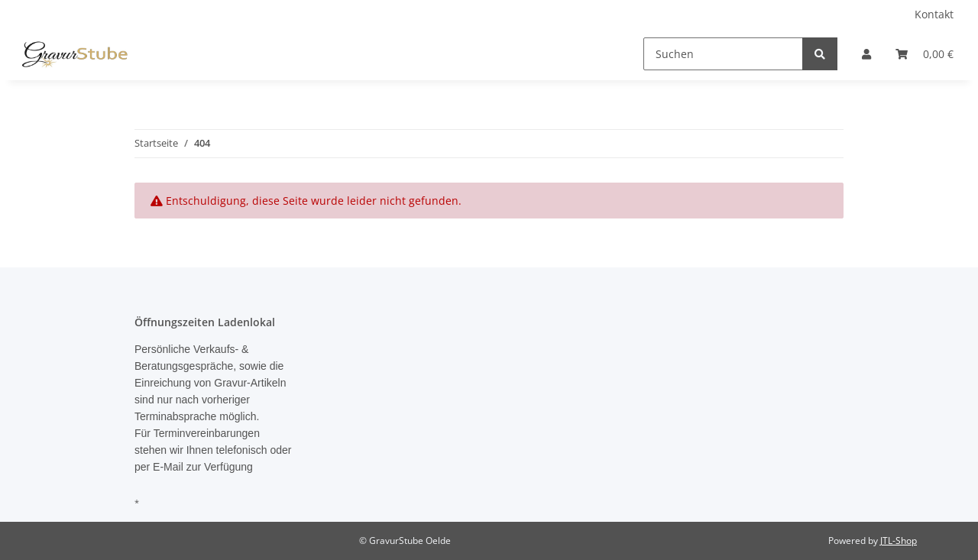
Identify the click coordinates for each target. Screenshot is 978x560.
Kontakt (934, 14)
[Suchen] (723, 54)
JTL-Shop (899, 541)
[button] (866, 54)
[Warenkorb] (925, 54)
